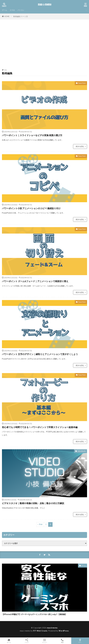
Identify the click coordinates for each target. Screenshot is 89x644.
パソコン (21, 10)
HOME (7, 16)
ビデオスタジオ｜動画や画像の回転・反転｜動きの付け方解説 (33, 503)
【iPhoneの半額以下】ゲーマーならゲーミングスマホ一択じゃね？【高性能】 (34, 614)
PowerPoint (82, 83)
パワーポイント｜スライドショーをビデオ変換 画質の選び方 (32, 135)
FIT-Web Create (40, 631)
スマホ (12, 10)
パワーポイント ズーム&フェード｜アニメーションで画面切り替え (35, 281)
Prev (41, 524)
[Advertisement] (44, 46)
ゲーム (5, 10)
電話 (62, 641)
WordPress (64, 631)
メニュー (44, 641)
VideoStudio (82, 451)
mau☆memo (45, 5)
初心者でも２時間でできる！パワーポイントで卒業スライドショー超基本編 (40, 427)
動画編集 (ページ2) (21, 16)
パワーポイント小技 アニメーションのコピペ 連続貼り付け (31, 208)
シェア (27, 641)
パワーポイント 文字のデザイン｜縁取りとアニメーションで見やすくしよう (40, 354)
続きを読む (80, 146)
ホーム (9, 641)
